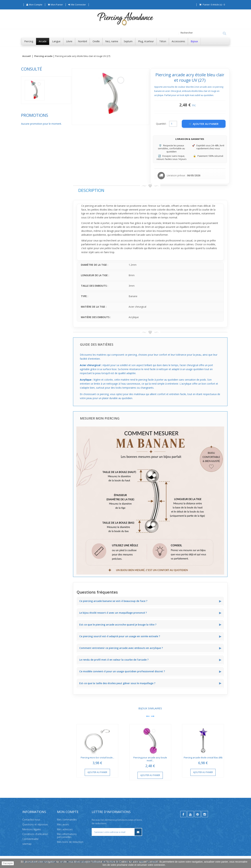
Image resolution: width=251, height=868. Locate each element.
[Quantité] (173, 124)
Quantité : (161, 124)
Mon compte (68, 812)
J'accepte (8, 863)
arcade (166, 206)
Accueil (26, 56)
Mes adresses (65, 829)
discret (137, 240)
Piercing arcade (43, 56)
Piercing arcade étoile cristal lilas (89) (203, 757)
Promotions (35, 115)
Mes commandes (67, 820)
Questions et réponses (35, 824)
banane (121, 206)
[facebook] (183, 814)
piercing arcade (93, 206)
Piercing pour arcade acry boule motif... (150, 759)
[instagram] (205, 814)
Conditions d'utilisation (35, 834)
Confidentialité (30, 839)
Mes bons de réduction (70, 842)
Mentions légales (32, 829)
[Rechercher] (225, 34)
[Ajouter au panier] (204, 124)
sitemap (27, 844)
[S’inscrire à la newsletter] (138, 832)
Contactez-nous (31, 820)
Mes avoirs (63, 824)
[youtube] (191, 814)
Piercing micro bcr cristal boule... (97, 757)
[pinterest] (198, 814)
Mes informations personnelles (67, 836)
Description (91, 190)
